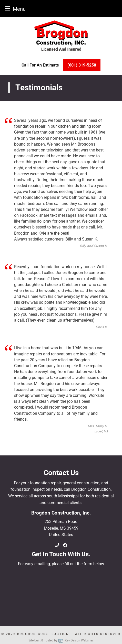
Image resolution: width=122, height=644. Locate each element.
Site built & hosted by (61, 640)
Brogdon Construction (43, 634)
